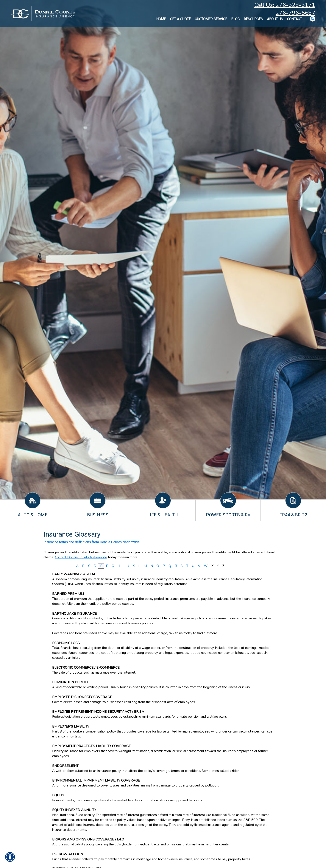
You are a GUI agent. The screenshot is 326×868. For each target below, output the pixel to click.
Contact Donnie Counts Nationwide (81, 557)
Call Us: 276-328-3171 (285, 5)
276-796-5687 (295, 13)
